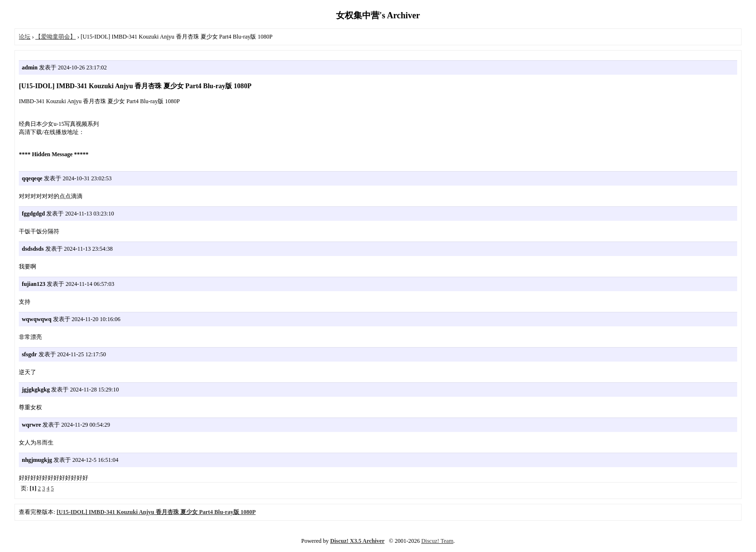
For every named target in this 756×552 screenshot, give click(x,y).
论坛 (25, 37)
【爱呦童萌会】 (55, 37)
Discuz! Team (438, 541)
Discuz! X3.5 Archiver (358, 541)
